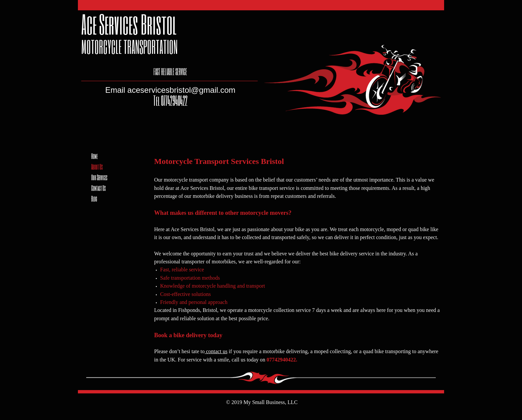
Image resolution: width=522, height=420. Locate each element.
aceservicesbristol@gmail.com (181, 90)
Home (94, 156)
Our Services (99, 177)
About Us (97, 167)
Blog (94, 199)
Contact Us (99, 188)
